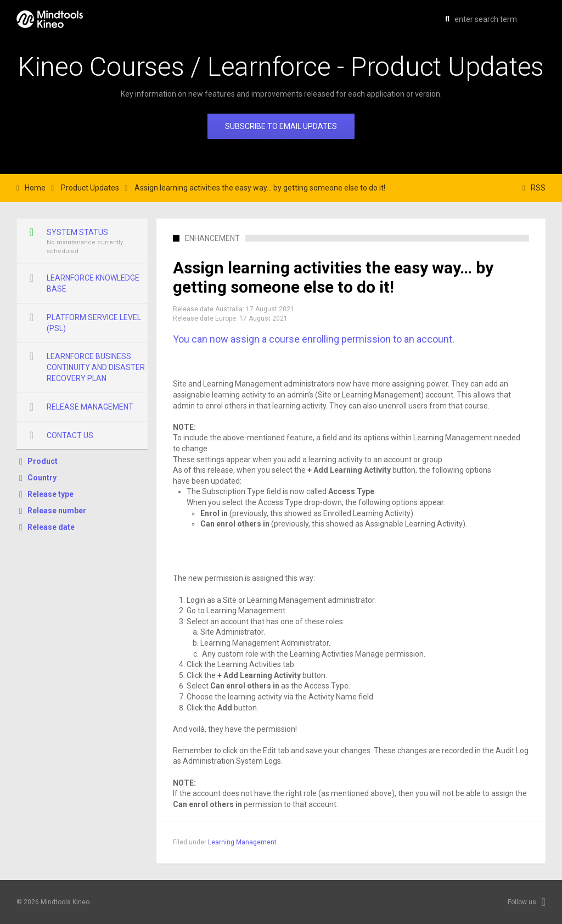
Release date (51, 527)
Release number (57, 511)
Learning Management (242, 842)
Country (42, 478)
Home (35, 188)
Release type (50, 494)
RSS (538, 188)
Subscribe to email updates (281, 126)
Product (43, 461)
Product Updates (90, 188)
